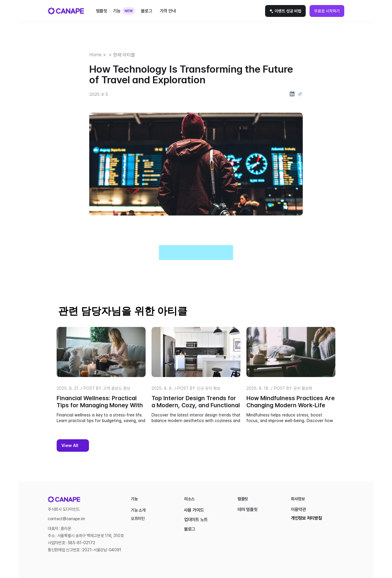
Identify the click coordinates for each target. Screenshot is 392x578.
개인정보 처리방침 (306, 518)
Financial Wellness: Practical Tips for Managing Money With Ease (101, 405)
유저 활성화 (303, 388)
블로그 (190, 529)
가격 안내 (168, 11)
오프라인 (138, 518)
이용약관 (298, 510)
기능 (117, 11)
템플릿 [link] (102, 11)
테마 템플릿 (247, 510)
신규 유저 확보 (208, 388)
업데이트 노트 (196, 520)
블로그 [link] (147, 11)
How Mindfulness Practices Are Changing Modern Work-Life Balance (291, 405)
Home (95, 55)
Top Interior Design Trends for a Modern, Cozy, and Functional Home (196, 405)
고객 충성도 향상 (117, 388)
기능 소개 (138, 510)
